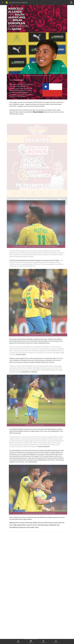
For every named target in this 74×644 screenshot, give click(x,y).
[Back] (3, 3)
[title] (71, 3)
